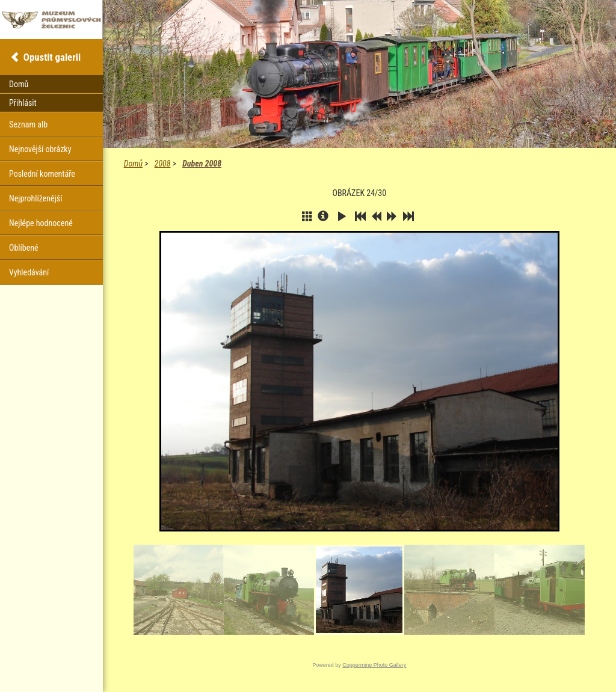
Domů (133, 164)
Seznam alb (28, 124)
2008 (163, 164)
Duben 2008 (202, 164)
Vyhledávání (29, 272)
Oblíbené (24, 248)
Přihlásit (23, 103)
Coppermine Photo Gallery (374, 665)
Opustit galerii (52, 57)
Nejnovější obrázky (40, 149)
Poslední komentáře (42, 174)
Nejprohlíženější (35, 198)
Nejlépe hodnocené (41, 223)
